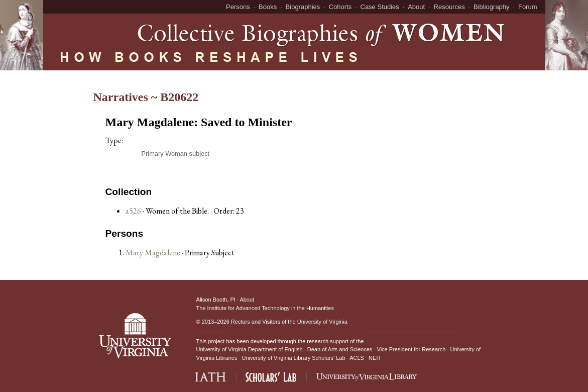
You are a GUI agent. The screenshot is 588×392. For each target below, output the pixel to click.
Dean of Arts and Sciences (340, 349)
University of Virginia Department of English (250, 349)
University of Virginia (322, 322)
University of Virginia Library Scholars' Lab (293, 358)
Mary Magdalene (154, 253)
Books (268, 7)
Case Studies (380, 7)
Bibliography (492, 7)
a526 (133, 211)
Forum (528, 7)
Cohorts (340, 7)
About (416, 7)
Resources (449, 7)
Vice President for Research (411, 349)
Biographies (303, 7)
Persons (238, 7)
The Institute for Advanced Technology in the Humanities (265, 308)
